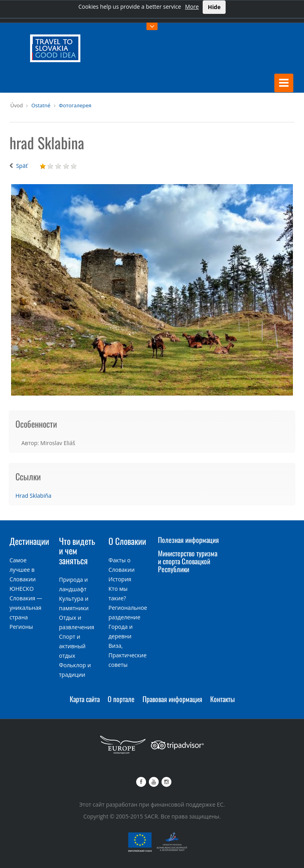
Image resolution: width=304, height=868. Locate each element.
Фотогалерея (75, 105)
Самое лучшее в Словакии (23, 570)
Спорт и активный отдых (72, 646)
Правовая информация (172, 699)
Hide (214, 7)
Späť (22, 166)
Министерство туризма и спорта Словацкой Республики (188, 561)
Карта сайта (85, 699)
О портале (121, 699)
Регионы (21, 627)
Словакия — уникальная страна (26, 608)
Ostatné (41, 105)
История (120, 579)
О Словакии (127, 541)
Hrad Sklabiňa (33, 496)
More (192, 7)
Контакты (222, 699)
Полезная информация (188, 540)
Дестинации (29, 541)
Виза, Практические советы (127, 655)
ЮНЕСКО (22, 589)
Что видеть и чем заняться (77, 550)
